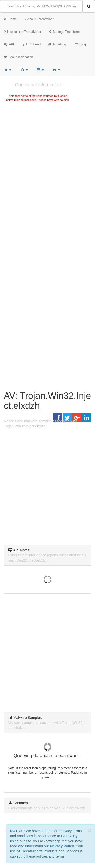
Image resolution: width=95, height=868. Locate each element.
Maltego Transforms (65, 32)
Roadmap (58, 44)
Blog (80, 44)
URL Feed (31, 44)
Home (10, 19)
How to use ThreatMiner (22, 32)
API (9, 44)
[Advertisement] (48, 157)
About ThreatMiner (39, 19)
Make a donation (18, 57)
